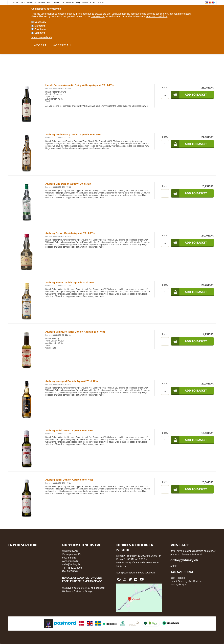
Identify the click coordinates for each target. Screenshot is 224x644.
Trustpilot (102, 3)
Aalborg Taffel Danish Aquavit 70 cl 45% (69, 480)
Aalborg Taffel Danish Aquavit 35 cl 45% (69, 430)
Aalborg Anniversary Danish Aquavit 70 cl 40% (73, 134)
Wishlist (70, 3)
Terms (85, 3)
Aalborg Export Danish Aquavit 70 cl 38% (70, 233)
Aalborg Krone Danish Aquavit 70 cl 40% (70, 282)
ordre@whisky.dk (71, 564)
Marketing (40, 26)
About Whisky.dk (28, 3)
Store (15, 3)
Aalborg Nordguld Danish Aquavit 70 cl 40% (72, 381)
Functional (40, 29)
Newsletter (44, 3)
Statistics (40, 33)
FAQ (78, 3)
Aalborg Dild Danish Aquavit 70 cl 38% (68, 184)
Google (151, 573)
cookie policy (97, 16)
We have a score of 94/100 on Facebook (83, 588)
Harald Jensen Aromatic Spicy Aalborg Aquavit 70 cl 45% (79, 85)
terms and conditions (157, 16)
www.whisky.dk (70, 561)
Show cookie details (42, 37)
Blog (92, 3)
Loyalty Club (58, 3)
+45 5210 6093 (182, 572)
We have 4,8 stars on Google (77, 591)
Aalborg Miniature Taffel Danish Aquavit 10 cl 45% (75, 332)
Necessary (40, 22)
